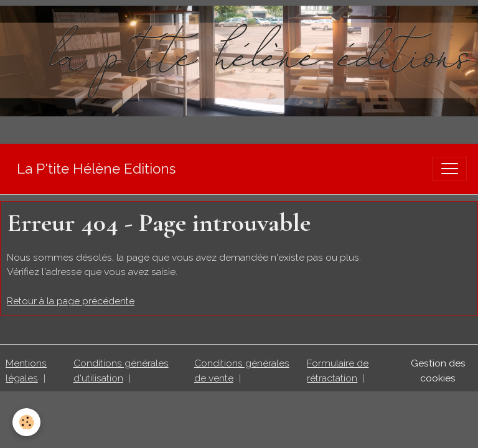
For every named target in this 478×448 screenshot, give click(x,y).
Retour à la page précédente (71, 301)
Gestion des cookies (438, 371)
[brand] (96, 169)
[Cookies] (26, 422)
